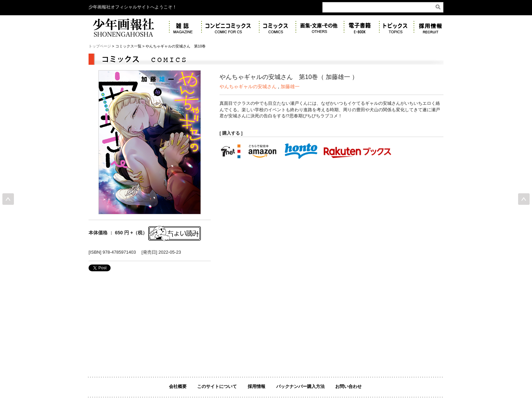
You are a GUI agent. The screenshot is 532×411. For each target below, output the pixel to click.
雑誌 (185, 27)
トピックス (397, 27)
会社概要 (178, 386)
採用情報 (256, 386)
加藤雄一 (290, 86)
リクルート (432, 27)
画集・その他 (320, 27)
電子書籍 (362, 27)
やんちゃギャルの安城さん (248, 86)
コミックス (278, 27)
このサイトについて (217, 386)
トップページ (100, 46)
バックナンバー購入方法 (300, 386)
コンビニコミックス (230, 27)
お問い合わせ (348, 386)
